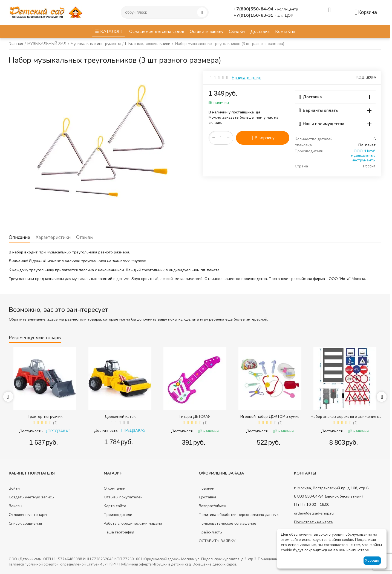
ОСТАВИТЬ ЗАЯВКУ (217, 541)
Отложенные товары (28, 515)
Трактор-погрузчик (45, 417)
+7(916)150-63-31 (254, 15)
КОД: (361, 78)
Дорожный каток (120, 417)
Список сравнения (25, 523)
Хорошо (372, 560)
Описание (19, 237)
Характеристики (53, 237)
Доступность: (31, 431)
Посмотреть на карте (313, 522)
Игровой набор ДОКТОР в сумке (270, 417)
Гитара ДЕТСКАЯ (195, 417)
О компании (115, 488)
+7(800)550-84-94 (254, 9)
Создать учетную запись (31, 497)
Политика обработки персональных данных (239, 515)
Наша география (119, 532)
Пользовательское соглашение (227, 523)
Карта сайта (115, 506)
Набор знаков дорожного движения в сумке (345, 417)
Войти (14, 488)
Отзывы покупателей (123, 497)
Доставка (207, 497)
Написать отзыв (247, 78)
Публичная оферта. (136, 564)
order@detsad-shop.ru (314, 513)
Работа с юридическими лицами (133, 523)
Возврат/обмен (212, 506)
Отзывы (85, 237)
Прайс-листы (211, 532)
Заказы (15, 506)
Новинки (207, 488)
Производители (118, 515)
